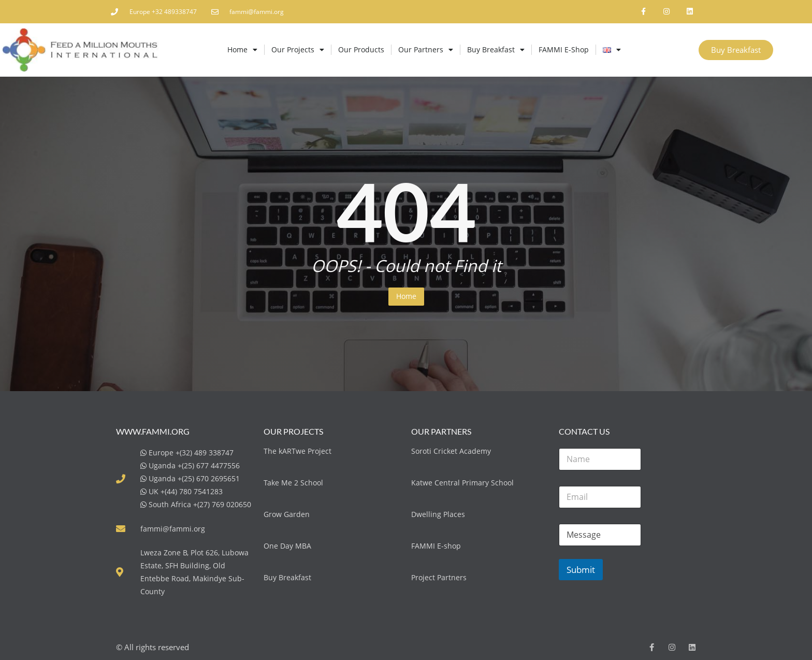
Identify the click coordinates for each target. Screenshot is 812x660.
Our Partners (426, 50)
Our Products (361, 49)
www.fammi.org (153, 431)
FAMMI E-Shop (564, 49)
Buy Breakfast (496, 50)
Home (242, 50)
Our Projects (298, 50)
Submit (581, 570)
